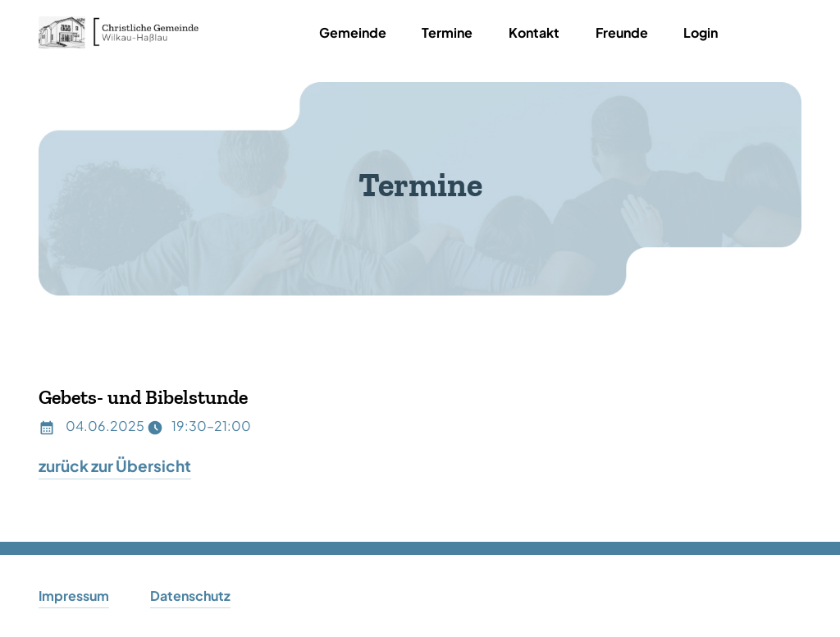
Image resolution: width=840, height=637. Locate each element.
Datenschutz (190, 596)
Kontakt (534, 32)
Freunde (622, 32)
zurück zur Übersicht (115, 465)
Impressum (74, 596)
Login (701, 32)
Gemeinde (353, 32)
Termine (447, 32)
